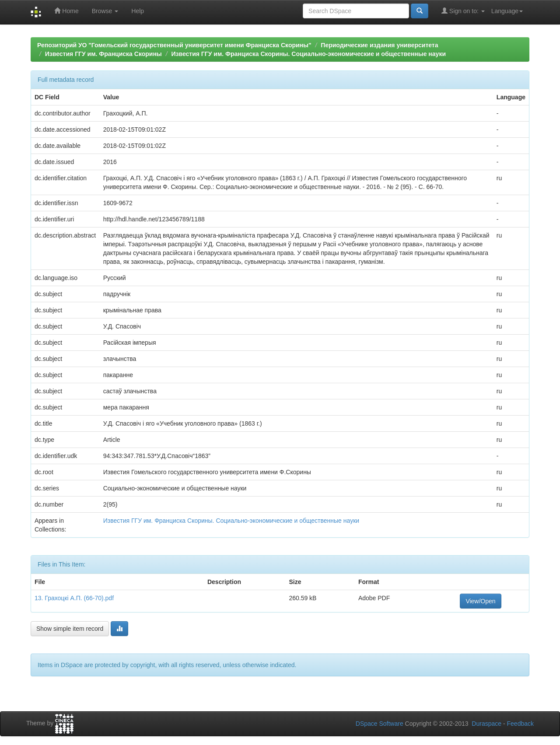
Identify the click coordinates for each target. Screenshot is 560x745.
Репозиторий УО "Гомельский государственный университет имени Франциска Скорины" (174, 45)
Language (507, 11)
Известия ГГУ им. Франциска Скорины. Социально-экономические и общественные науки (309, 54)
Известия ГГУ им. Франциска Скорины (103, 54)
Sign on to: (463, 11)
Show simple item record (70, 629)
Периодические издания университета (379, 45)
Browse (105, 11)
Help (138, 11)
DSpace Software (380, 724)
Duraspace (486, 724)
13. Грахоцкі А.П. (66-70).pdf (74, 598)
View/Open (480, 601)
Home (66, 11)
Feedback (520, 724)
